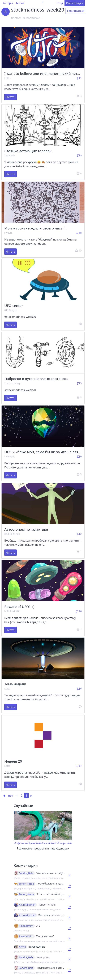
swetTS (8, 233)
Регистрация (75, 3)
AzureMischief (27, 905)
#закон (46, 843)
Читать (10, 97)
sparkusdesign (13, 383)
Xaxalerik (10, 155)
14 (79, 766)
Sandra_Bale (26, 873)
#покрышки (64, 843)
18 (79, 233)
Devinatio (10, 456)
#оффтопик (21, 843)
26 (79, 611)
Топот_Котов (26, 884)
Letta (7, 78)
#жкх (53, 843)
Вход (60, 3)
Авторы (8, 3)
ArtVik (22, 947)
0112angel (10, 310)
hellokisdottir (12, 611)
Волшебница (12, 534)
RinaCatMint (26, 926)
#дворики (35, 843)
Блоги (20, 3)
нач (11, 796)
